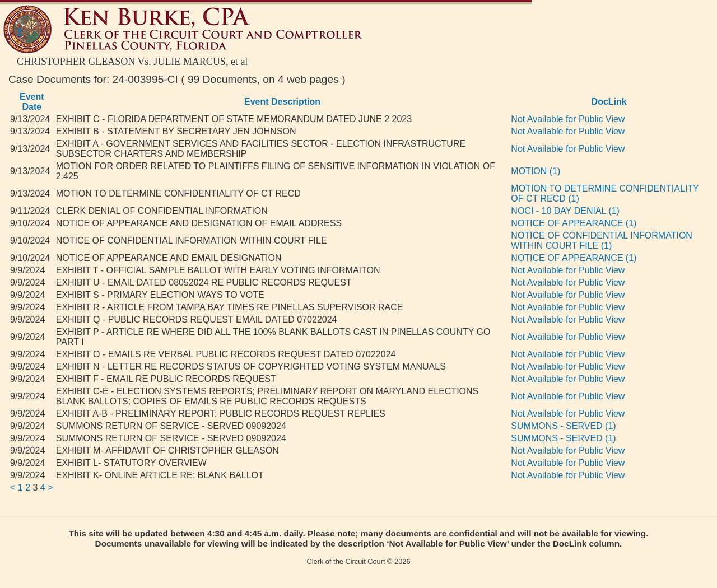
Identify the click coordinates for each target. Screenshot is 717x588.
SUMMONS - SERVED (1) (563, 426)
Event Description (282, 102)
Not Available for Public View (568, 119)
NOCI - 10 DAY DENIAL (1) (565, 211)
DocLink (609, 102)
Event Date (32, 102)
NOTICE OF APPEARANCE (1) (574, 223)
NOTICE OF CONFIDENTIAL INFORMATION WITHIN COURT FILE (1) (602, 241)
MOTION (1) (536, 171)
